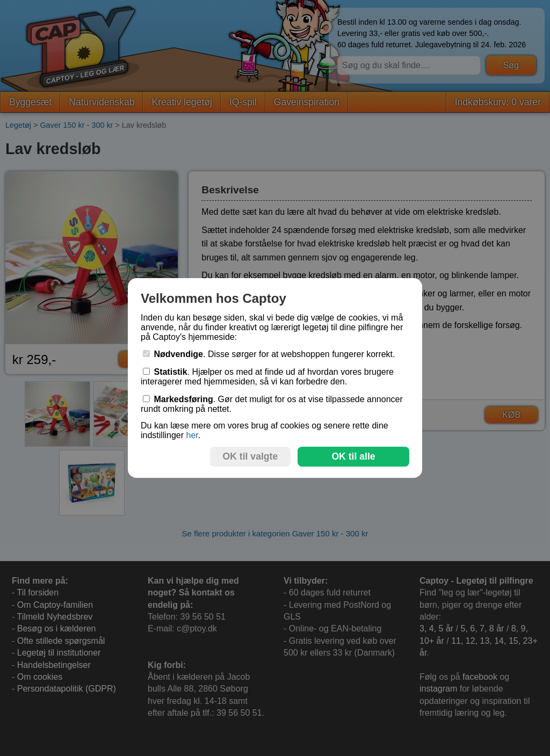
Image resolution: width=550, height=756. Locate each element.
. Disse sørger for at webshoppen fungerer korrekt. (269, 354)
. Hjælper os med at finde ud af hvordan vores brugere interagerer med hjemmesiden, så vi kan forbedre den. (267, 377)
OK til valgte (251, 456)
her (192, 435)
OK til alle (353, 456)
